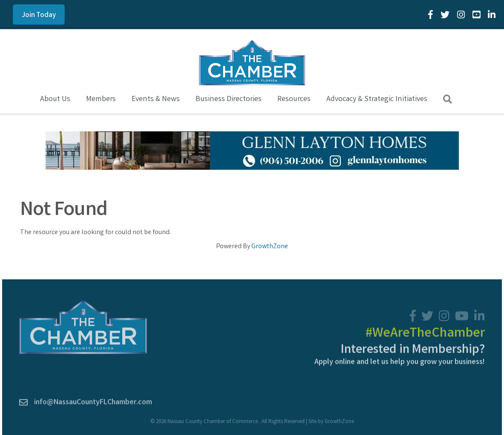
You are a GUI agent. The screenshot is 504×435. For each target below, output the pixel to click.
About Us (55, 99)
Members (101, 99)
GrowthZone (270, 247)
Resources (294, 99)
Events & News (156, 99)
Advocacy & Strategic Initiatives (377, 99)
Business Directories (229, 99)
